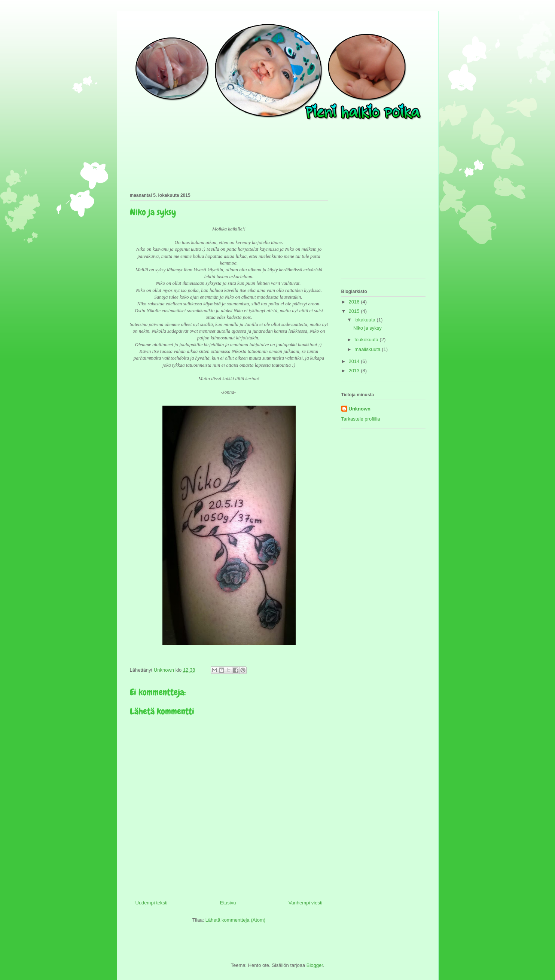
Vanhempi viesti (306, 903)
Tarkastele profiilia (361, 419)
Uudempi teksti (152, 903)
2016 (355, 302)
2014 (355, 361)
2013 (355, 371)
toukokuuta (367, 340)
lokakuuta (365, 320)
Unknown (360, 409)
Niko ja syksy (368, 328)
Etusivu (228, 903)
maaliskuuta (368, 349)
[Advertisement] (379, 233)
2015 (355, 311)
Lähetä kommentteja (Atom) (235, 920)
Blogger (315, 965)
